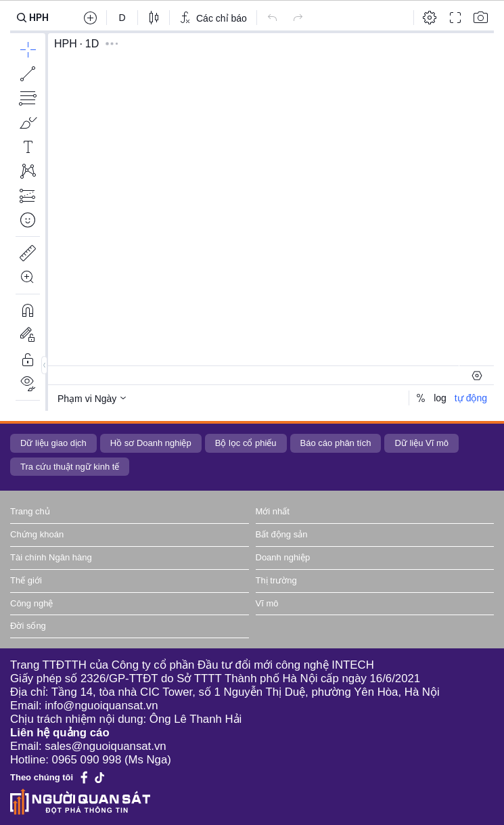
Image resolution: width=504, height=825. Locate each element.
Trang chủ (30, 511)
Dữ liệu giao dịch (53, 443)
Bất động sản (282, 534)
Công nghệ (31, 603)
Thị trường (276, 580)
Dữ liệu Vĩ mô (421, 443)
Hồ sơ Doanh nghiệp (151, 443)
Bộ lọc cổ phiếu (246, 443)
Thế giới (26, 580)
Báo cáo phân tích (336, 443)
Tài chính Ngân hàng (51, 557)
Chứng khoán (37, 534)
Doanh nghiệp (283, 557)
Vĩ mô (267, 603)
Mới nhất (273, 511)
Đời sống (28, 626)
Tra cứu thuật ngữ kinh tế (70, 467)
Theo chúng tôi (42, 777)
